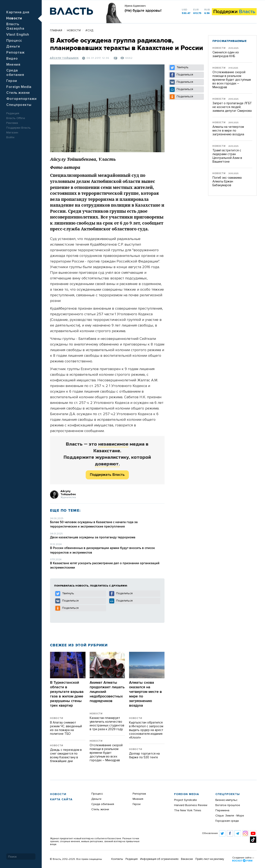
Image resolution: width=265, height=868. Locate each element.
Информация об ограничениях (159, 859)
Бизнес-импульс (226, 800)
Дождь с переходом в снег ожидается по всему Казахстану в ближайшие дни (66, 756)
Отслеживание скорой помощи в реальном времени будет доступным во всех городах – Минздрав (106, 753)
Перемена (222, 810)
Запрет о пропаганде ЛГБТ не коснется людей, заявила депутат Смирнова (232, 107)
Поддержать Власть (107, 475)
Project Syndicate (185, 800)
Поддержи (234, 12)
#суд (89, 31)
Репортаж (15, 53)
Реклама (12, 123)
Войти (10, 137)
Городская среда (227, 821)
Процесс (14, 41)
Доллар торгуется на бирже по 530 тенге (144, 756)
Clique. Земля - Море (230, 816)
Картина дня (18, 12)
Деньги (13, 47)
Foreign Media (19, 87)
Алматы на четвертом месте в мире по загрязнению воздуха (228, 131)
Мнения (13, 65)
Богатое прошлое (228, 805)
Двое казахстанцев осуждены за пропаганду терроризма (93, 537)
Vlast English (18, 35)
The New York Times (188, 810)
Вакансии (187, 859)
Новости (14, 18)
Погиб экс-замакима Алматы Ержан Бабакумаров (227, 182)
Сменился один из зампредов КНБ (226, 54)
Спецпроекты (19, 105)
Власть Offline (16, 118)
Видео (12, 59)
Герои (12, 81)
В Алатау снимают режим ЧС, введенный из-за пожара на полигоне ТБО (66, 728)
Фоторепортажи (21, 99)
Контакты (117, 859)
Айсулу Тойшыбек (64, 58)
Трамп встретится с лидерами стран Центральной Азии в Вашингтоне (227, 156)
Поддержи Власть (18, 128)
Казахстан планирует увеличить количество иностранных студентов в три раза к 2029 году (107, 724)
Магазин (12, 133)
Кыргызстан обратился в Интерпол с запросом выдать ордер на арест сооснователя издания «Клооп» (146, 730)
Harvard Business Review (191, 805)
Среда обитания (103, 804)
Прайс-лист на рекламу (210, 859)
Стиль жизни (18, 93)
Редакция (13, 113)
